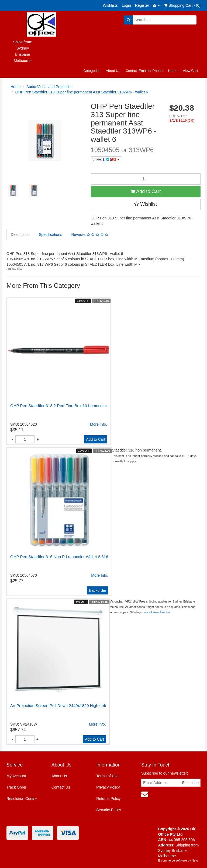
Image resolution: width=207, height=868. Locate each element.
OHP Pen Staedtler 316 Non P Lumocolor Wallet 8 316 (59, 557)
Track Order (16, 787)
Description (20, 234)
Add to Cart (146, 191)
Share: (106, 159)
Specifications (50, 234)
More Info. (99, 424)
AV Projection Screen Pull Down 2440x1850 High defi (58, 706)
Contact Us (61, 787)
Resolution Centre (22, 799)
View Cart (190, 71)
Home (173, 71)
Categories (92, 71)
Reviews (90, 234)
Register (142, 5)
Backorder (98, 590)
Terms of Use (107, 776)
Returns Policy (108, 799)
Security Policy (109, 810)
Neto (195, 860)
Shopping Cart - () (182, 5)
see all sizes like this (157, 612)
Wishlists (110, 5)
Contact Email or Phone (144, 71)
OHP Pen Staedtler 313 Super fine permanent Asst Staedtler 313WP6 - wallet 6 (82, 92)
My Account (16, 776)
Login (126, 5)
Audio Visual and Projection (49, 87)
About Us (113, 71)
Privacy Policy (108, 787)
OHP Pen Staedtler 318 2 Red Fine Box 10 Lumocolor (59, 406)
